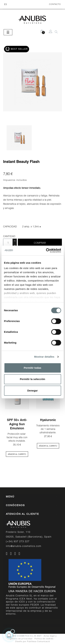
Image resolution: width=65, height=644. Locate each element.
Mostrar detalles (44, 357)
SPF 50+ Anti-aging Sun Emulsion (17, 424)
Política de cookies (44, 639)
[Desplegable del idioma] (6, 5)
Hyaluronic (48, 420)
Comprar (40, 243)
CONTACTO (55, 4)
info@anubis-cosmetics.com (24, 546)
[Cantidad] (8, 243)
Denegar (32, 391)
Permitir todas (32, 368)
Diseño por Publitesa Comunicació (33, 642)
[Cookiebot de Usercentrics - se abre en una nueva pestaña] (46, 250)
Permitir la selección (33, 379)
